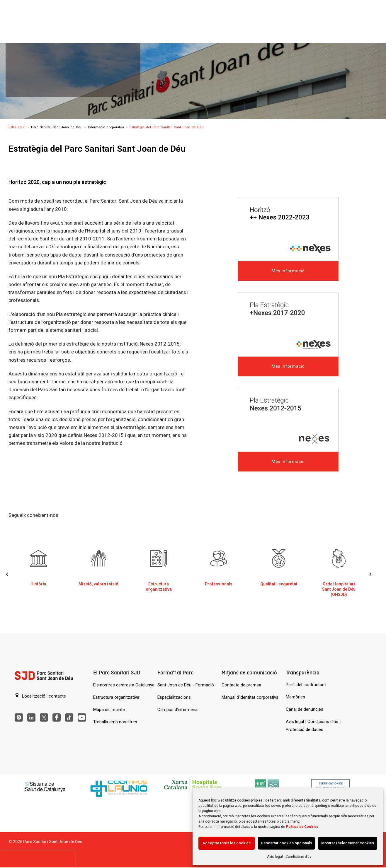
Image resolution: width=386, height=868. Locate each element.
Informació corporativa (106, 127)
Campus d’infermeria (177, 710)
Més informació (288, 271)
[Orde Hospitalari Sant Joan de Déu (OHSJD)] (339, 566)
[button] (7, 574)
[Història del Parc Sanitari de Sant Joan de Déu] (38, 566)
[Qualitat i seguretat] (279, 566)
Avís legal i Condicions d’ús (289, 857)
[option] (39, 569)
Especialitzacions (174, 697)
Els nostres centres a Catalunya (124, 685)
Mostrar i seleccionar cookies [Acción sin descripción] (348, 843)
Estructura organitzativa (116, 697)
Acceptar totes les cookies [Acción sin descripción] (227, 843)
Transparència (303, 673)
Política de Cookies (302, 827)
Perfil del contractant (306, 685)
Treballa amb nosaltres (115, 722)
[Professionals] (219, 566)
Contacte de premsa (241, 685)
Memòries (295, 697)
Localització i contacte (40, 696)
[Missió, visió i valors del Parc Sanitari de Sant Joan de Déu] (98, 566)
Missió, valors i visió (98, 584)
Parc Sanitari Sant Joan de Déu (57, 127)
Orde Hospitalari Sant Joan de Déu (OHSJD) (339, 589)
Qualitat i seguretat (279, 584)
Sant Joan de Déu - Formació (186, 685)
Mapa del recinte (109, 710)
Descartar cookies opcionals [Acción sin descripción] (286, 843)
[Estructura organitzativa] (159, 566)
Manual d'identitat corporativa (250, 697)
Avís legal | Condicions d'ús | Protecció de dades (313, 726)
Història (38, 584)
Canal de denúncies (305, 709)
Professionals (219, 584)
